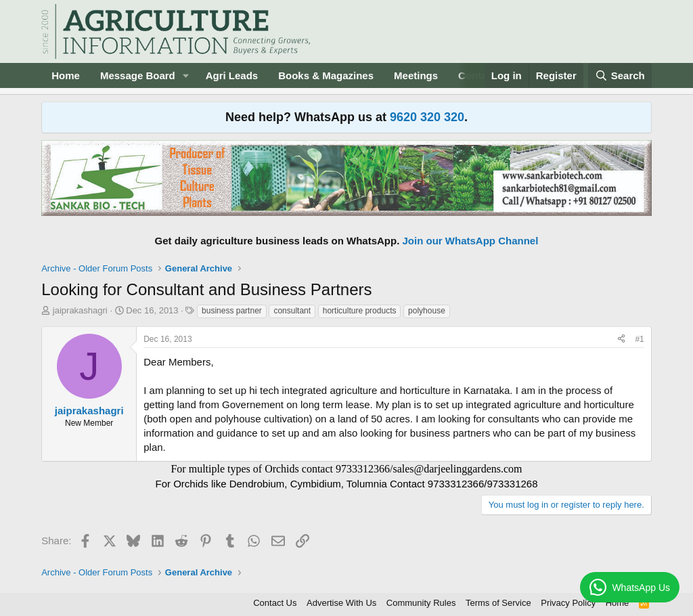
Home (66, 75)
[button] (186, 75)
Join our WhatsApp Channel (471, 241)
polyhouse (427, 311)
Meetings (416, 75)
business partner (232, 311)
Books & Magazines (326, 75)
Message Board (138, 75)
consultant (292, 311)
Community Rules (421, 603)
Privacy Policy (568, 603)
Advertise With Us (341, 603)
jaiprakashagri (80, 310)
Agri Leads (232, 75)
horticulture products (360, 311)
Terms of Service (498, 603)
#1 (639, 339)
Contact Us (275, 603)
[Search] (620, 75)
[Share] (621, 339)
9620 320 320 (427, 117)
